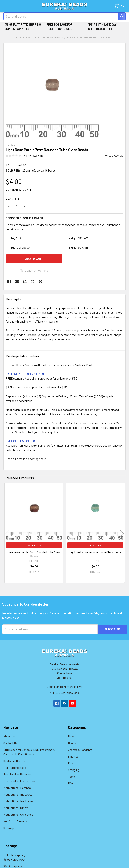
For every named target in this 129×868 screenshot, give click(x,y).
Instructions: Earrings (17, 787)
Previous (7, 533)
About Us (9, 736)
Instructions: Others (16, 808)
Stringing (74, 770)
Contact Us (10, 743)
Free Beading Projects (17, 774)
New (71, 736)
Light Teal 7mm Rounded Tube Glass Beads (95, 552)
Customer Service (14, 761)
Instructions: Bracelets (18, 794)
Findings (73, 756)
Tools (71, 776)
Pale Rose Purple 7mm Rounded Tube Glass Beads (34, 554)
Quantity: (13, 198)
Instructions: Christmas (18, 814)
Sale (71, 790)
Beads (72, 743)
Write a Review (114, 155)
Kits (71, 763)
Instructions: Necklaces (18, 801)
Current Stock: (19, 189)
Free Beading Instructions (19, 781)
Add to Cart (34, 545)
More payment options (34, 270)
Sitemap (9, 828)
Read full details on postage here (26, 459)
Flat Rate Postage (15, 767)
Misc (71, 783)
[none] (52, 92)
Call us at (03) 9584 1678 (64, 693)
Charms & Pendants (80, 749)
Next (122, 533)
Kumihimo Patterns (16, 821)
